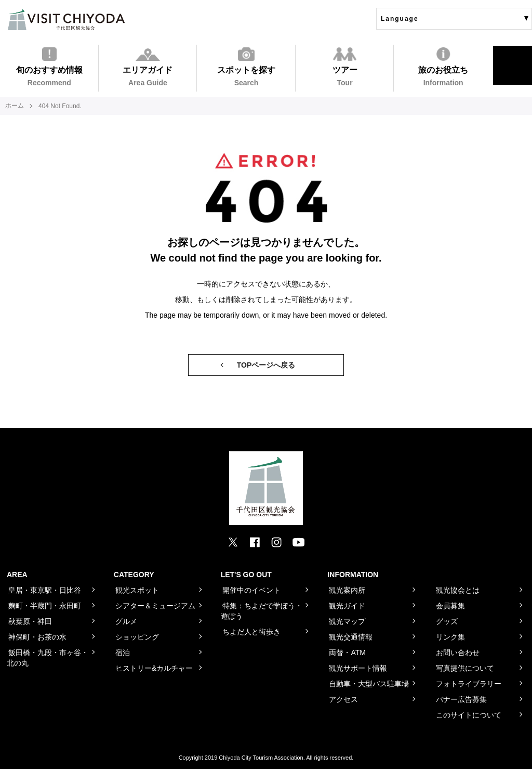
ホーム (15, 106)
